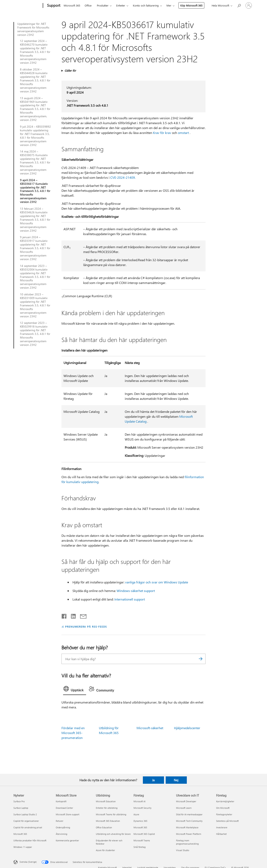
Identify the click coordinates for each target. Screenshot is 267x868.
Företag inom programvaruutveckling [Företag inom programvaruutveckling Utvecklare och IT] (187, 842)
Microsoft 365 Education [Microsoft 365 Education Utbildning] (108, 821)
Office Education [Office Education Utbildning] (104, 827)
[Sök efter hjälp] (239, 5)
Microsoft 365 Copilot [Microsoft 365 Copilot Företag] (144, 834)
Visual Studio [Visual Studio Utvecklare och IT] (183, 850)
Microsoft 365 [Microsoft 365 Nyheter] (20, 834)
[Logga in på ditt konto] (249, 5)
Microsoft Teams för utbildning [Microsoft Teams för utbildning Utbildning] (111, 814)
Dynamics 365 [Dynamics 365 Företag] (140, 821)
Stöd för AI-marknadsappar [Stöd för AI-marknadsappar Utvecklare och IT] (189, 814)
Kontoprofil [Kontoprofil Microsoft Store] (61, 801)
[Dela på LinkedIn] (72, 615)
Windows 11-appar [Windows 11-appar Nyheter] (23, 847)
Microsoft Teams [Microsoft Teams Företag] (142, 840)
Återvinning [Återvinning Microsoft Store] (61, 834)
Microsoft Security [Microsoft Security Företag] (142, 808)
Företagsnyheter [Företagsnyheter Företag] (224, 814)
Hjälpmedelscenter (187, 728)
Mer (169, 5)
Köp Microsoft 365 (191, 5)
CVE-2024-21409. (123, 177)
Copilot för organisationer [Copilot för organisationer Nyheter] (26, 821)
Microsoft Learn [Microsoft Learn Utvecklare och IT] (184, 808)
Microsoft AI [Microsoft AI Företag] (140, 801)
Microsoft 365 (72, 5)
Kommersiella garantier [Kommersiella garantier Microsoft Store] (67, 840)
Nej (176, 780)
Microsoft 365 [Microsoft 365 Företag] (140, 827)
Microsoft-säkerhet (150, 728)
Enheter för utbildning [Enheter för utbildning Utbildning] (107, 808)
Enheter (121, 5)
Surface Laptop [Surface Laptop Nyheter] (21, 808)
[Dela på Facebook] (64, 615)
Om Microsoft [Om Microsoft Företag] (223, 808)
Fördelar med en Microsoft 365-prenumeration (73, 733)
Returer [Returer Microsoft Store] (60, 821)
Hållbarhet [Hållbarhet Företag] (221, 834)
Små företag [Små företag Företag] (140, 847)
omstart (183, 133)
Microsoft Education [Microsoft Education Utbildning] (106, 801)
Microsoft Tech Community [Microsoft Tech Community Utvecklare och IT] (189, 821)
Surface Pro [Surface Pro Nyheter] (19, 801)
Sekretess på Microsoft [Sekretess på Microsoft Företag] (227, 821)
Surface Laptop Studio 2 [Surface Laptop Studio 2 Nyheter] (25, 814)
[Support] (53, 6)
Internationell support (130, 599)
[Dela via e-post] (81, 615)
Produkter (103, 5)
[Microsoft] (27, 6)
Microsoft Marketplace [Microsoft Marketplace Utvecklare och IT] (187, 827)
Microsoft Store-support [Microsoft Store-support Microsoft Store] (68, 814)
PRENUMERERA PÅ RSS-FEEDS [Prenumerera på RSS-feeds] (86, 626)
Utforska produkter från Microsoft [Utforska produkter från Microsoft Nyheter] (30, 840)
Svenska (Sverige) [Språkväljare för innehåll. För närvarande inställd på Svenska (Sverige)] (28, 862)
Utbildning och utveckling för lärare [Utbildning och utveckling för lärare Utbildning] (113, 834)
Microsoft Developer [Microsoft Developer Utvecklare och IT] (186, 801)
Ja (153, 780)
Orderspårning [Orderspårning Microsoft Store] (63, 827)
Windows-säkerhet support (136, 591)
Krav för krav (162, 133)
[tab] (75, 690)
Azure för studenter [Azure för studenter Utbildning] (105, 850)
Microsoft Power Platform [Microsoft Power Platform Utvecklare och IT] (189, 834)
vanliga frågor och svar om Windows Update (157, 582)
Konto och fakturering (146, 5)
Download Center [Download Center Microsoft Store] (64, 808)
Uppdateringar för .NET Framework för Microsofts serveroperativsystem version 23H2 (33, 29)
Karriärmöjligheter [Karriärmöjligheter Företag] (225, 801)
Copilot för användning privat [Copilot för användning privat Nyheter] (28, 827)
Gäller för (70, 71)
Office (88, 5)
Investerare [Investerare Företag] (222, 827)
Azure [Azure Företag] (136, 814)
